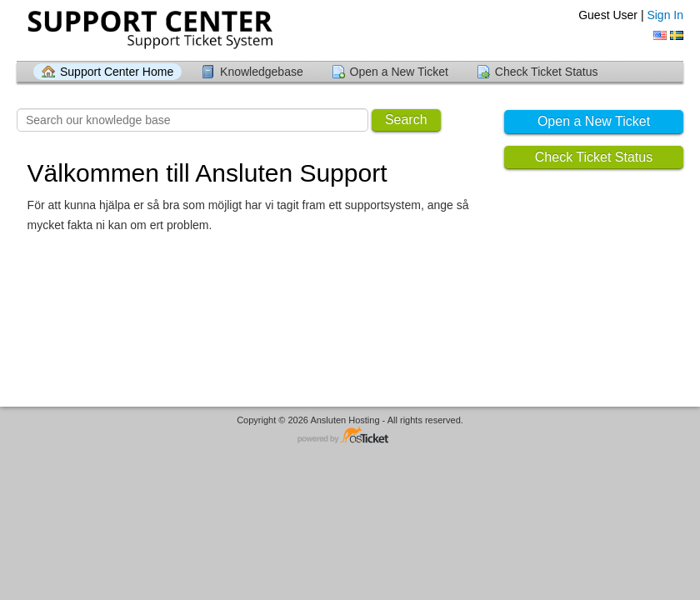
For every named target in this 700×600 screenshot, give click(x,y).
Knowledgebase (262, 72)
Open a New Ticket (399, 72)
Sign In (665, 15)
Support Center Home (117, 72)
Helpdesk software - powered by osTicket (350, 436)
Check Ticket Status (547, 72)
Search (406, 120)
